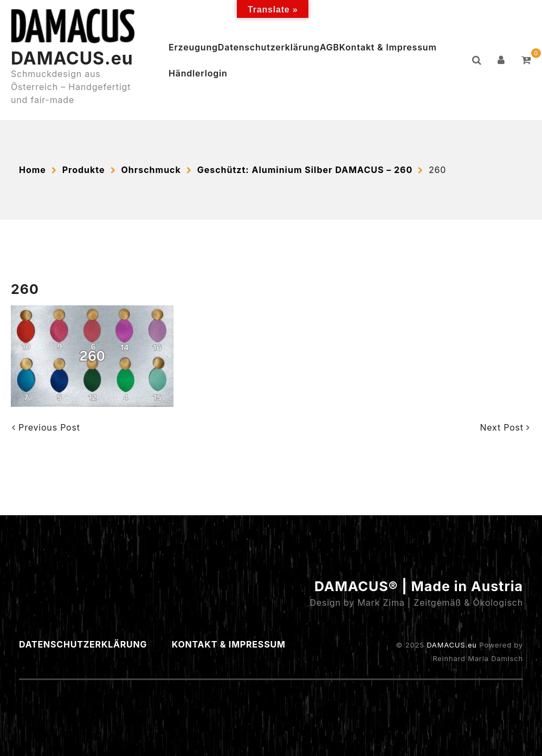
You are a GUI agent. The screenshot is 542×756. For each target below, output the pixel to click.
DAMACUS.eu (72, 58)
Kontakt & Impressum (388, 47)
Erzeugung (193, 47)
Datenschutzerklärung (269, 47)
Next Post (505, 427)
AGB (330, 47)
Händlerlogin (198, 73)
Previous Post (46, 427)
